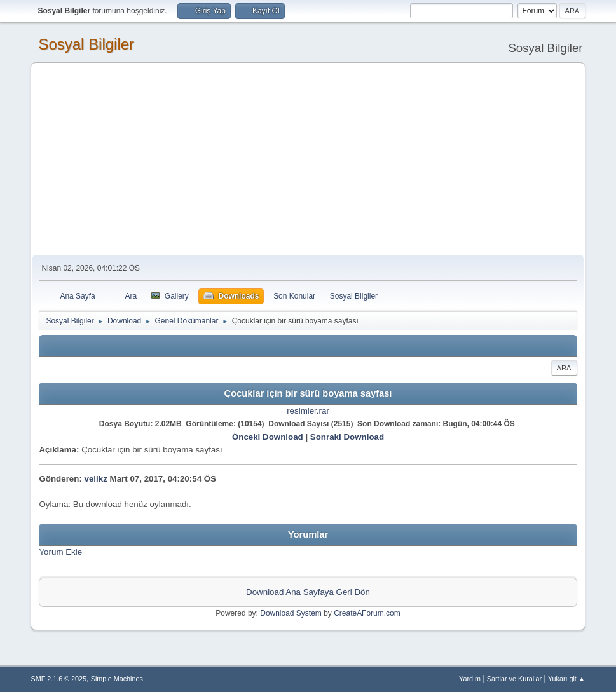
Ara (564, 368)
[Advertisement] (308, 159)
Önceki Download (268, 437)
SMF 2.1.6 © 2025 (58, 679)
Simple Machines (117, 679)
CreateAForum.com (367, 613)
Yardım (470, 679)
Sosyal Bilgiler (86, 44)
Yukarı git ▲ (567, 679)
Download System (291, 613)
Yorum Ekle (60, 552)
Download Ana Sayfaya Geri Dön (308, 592)
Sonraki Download (347, 437)
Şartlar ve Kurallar (514, 679)
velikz (96, 479)
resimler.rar (308, 411)
